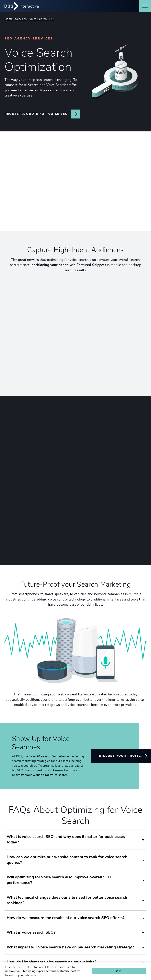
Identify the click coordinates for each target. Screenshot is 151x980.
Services (21, 19)
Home (9, 19)
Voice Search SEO (41, 19)
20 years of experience (53, 722)
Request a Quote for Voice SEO (36, 114)
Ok (119, 971)
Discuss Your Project (121, 722)
